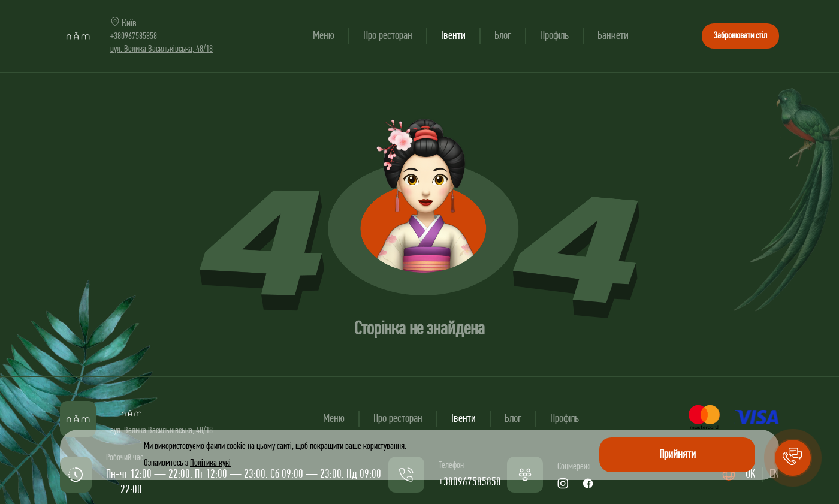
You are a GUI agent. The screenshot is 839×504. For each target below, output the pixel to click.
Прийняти (677, 455)
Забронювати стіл (740, 36)
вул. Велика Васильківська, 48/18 (162, 49)
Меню (324, 36)
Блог (503, 36)
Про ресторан (388, 36)
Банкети (613, 36)
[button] (793, 458)
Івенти (453, 36)
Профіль (554, 36)
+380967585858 (134, 37)
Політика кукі (210, 463)
